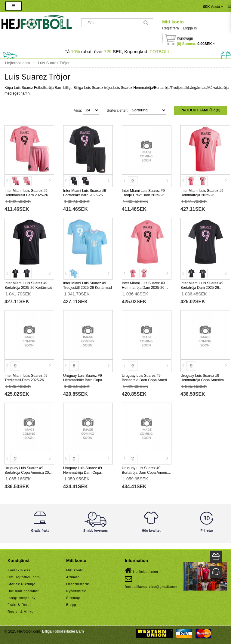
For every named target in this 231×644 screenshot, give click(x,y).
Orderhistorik (78, 584)
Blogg (71, 605)
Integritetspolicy (22, 598)
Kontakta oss (19, 570)
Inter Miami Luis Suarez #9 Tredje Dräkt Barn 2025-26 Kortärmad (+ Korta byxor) (143, 195)
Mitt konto (173, 22)
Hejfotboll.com (142, 570)
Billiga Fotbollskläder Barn (63, 631)
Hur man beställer (23, 591)
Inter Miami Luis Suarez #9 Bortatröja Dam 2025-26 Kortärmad (202, 288)
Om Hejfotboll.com (24, 577)
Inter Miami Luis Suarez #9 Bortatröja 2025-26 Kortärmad (28, 285)
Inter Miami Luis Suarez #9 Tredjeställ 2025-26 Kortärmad (88, 285)
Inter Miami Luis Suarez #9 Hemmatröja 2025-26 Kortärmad (202, 195)
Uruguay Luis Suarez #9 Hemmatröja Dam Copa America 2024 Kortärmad (83, 473)
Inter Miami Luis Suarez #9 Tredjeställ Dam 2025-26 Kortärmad (26, 380)
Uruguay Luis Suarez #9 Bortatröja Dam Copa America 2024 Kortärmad (146, 473)
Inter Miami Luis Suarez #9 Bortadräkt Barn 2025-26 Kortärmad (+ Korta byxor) (85, 195)
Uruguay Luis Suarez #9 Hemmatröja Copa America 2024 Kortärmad (202, 380)
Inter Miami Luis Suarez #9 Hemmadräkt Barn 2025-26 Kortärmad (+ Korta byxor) (26, 195)
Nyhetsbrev (76, 591)
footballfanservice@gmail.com (151, 582)
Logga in (190, 28)
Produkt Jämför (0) (200, 110)
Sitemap (73, 598)
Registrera (170, 28)
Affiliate (73, 577)
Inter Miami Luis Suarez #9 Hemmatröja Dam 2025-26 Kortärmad (143, 288)
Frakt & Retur (19, 605)
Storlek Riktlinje (22, 584)
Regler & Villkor (21, 612)
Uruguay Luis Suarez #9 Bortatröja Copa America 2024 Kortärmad (29, 473)
